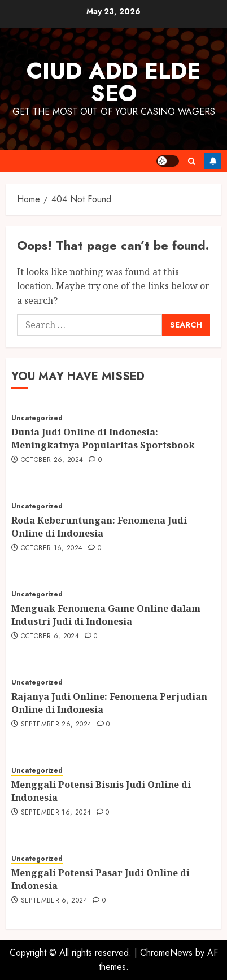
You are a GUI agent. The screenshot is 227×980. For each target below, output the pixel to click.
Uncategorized (37, 418)
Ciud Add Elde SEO (114, 82)
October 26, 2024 (52, 460)
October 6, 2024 (50, 637)
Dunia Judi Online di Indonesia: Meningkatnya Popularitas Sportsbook (103, 438)
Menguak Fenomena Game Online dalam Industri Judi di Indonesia (106, 615)
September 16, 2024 (56, 813)
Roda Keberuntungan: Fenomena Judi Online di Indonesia (99, 526)
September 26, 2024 (56, 725)
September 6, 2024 (54, 901)
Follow (213, 161)
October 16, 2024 (52, 548)
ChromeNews (166, 953)
